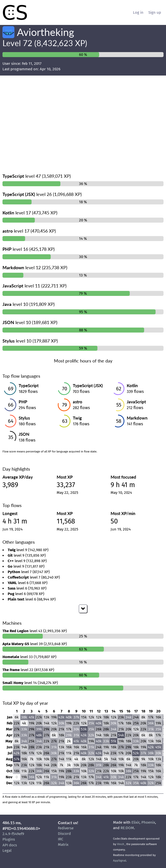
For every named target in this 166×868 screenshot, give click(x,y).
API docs (10, 845)
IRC (61, 839)
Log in (138, 12)
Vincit (121, 844)
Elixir (135, 822)
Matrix (63, 845)
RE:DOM (127, 828)
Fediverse (66, 828)
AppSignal (120, 861)
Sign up (155, 12)
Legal (7, 851)
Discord (64, 834)
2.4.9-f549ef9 (13, 834)
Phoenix (148, 822)
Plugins (9, 839)
